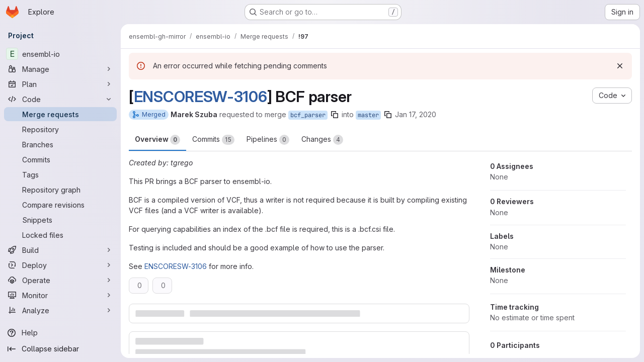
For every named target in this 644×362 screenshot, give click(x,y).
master (368, 115)
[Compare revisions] (60, 205)
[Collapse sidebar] (60, 349)
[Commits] (60, 159)
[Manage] (60, 69)
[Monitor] (60, 295)
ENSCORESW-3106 (200, 97)
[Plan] (60, 84)
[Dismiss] (620, 66)
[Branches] (60, 144)
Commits (213, 140)
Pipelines (268, 140)
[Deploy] (60, 265)
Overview (157, 140)
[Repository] (60, 129)
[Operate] (60, 280)
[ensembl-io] (60, 54)
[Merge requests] (60, 114)
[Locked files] (60, 235)
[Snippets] (60, 220)
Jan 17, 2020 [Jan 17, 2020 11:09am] (416, 114)
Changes (322, 140)
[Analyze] (60, 310)
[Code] (60, 99)
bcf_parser (308, 115)
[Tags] (60, 174)
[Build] (60, 250)
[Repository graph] (60, 190)
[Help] (60, 333)
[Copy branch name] (335, 115)
